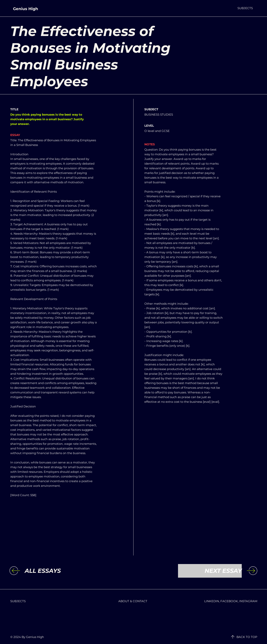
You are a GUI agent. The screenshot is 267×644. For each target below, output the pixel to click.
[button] (245, 8)
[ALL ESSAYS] (57, 571)
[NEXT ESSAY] (210, 571)
